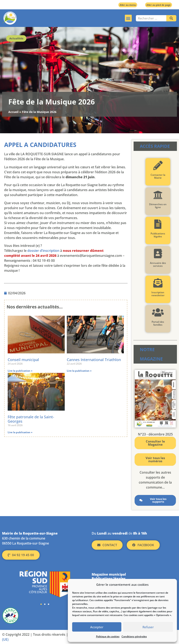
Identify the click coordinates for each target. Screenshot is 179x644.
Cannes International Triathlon (94, 360)
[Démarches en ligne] (158, 195)
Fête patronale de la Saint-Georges (31, 419)
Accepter (97, 627)
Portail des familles (158, 323)
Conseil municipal (23, 360)
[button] (128, 18)
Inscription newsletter (158, 294)
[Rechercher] (171, 18)
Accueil (13, 112)
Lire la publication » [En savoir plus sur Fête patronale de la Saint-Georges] (20, 432)
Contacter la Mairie (158, 176)
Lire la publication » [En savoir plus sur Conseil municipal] (20, 371)
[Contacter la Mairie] (158, 166)
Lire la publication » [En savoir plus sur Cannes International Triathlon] (79, 371)
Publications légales (158, 235)
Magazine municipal (109, 574)
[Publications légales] (158, 224)
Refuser (148, 627)
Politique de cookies (108, 636)
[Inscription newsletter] (158, 283)
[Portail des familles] (158, 312)
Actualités (16, 38)
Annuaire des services (158, 264)
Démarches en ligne (158, 206)
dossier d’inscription (43, 251)
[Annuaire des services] (158, 254)
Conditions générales (134, 636)
